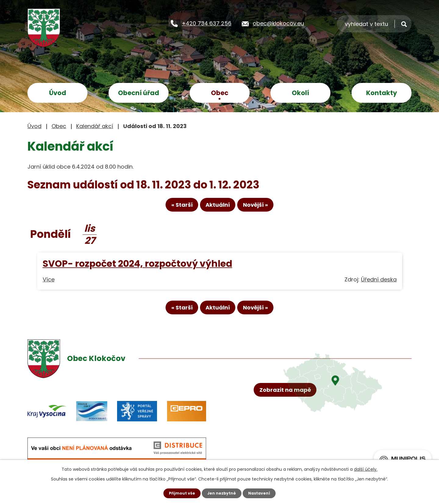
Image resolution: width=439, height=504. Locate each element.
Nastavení (262, 493)
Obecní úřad (139, 93)
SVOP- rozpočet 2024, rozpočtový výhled (137, 267)
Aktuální (218, 208)
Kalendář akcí (95, 126)
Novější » (268, 208)
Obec (220, 93)
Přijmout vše (179, 493)
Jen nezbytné (222, 493)
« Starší (169, 208)
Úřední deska (379, 283)
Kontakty (382, 93)
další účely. (366, 468)
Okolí (300, 93)
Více (49, 283)
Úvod (58, 93)
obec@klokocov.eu (278, 23)
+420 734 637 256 (207, 23)
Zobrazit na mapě (289, 428)
